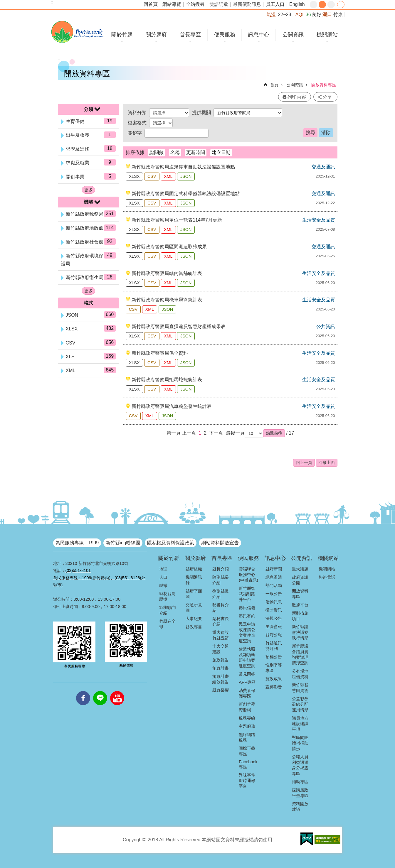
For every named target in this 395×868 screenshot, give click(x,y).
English (297, 4)
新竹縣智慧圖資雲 (300, 688)
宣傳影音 (274, 687)
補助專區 (300, 782)
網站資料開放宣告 (220, 543)
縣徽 (163, 585)
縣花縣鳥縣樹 (167, 596)
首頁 (274, 85)
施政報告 (221, 660)
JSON (186, 176)
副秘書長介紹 (221, 621)
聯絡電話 (327, 577)
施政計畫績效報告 (221, 679)
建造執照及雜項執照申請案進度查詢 (247, 657)
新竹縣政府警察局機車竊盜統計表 (167, 300)
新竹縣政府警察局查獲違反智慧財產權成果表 (179, 326)
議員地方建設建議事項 (300, 724)
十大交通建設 (221, 649)
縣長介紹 (221, 569)
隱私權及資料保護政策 (171, 543)
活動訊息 (274, 602)
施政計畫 (221, 668)
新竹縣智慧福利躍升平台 (247, 594)
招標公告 (274, 657)
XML (168, 176)
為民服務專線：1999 (77, 543)
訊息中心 (259, 35)
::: (53, 2)
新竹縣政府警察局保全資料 (160, 353)
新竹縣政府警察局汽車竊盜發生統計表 (172, 406)
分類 (88, 109)
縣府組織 (194, 569)
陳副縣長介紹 (221, 580)
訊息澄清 (274, 577)
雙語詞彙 (219, 4)
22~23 (284, 15)
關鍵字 (135, 133)
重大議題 (300, 569)
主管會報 (274, 626)
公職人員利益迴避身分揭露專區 (300, 765)
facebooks (83, 691)
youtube (117, 691)
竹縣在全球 (167, 624)
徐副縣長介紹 (221, 594)
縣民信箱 (247, 608)
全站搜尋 (195, 4)
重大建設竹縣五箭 (221, 635)
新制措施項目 (300, 616)
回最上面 (327, 462)
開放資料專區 (324, 85)
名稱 (175, 152)
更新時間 (196, 152)
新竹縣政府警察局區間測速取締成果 (169, 247)
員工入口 (275, 4)
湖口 (327, 15)
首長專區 (190, 35)
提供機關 (201, 113)
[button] (274, 433)
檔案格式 (137, 123)
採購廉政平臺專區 (300, 793)
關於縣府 (156, 35)
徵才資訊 (274, 610)
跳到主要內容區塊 (3, 3)
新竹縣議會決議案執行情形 (300, 632)
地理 (163, 569)
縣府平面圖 (194, 594)
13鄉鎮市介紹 (168, 610)
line (100, 691)
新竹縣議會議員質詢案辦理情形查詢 (300, 655)
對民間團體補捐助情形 (300, 743)
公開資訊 (293, 35)
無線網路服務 (247, 737)
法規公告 (274, 618)
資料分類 (137, 113)
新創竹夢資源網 (247, 707)
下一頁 (216, 433)
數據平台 (300, 605)
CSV (152, 176)
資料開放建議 (300, 807)
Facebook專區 (248, 764)
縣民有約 (247, 616)
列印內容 (297, 97)
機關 (88, 202)
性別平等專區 (274, 668)
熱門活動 (274, 585)
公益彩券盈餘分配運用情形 (300, 704)
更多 (88, 190)
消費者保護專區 (247, 693)
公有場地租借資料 (300, 674)
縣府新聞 (274, 569)
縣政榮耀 (221, 690)
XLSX (134, 176)
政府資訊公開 (300, 580)
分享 (341, 5)
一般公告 (274, 594)
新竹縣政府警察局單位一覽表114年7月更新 (177, 220)
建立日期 (221, 152)
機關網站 (327, 35)
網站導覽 (172, 4)
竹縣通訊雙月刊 (274, 646)
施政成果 (274, 679)
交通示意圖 (194, 608)
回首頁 (151, 4)
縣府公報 (274, 635)
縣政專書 (194, 627)
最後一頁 (235, 433)
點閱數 (157, 152)
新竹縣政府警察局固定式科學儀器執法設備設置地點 (186, 194)
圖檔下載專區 (247, 751)
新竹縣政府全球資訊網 (77, 32)
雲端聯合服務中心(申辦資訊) (248, 575)
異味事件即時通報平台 (247, 781)
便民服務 (225, 35)
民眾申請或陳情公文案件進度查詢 (247, 633)
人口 (163, 577)
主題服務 (247, 726)
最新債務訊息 (247, 4)
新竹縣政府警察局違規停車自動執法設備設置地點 (183, 167)
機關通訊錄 (194, 580)
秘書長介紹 (221, 608)
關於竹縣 (122, 35)
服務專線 (247, 718)
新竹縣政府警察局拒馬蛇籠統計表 (167, 380)
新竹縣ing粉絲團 (123, 543)
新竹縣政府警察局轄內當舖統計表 (167, 273)
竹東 (338, 15)
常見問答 (247, 674)
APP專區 (247, 682)
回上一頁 (304, 462)
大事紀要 (194, 619)
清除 (326, 132)
